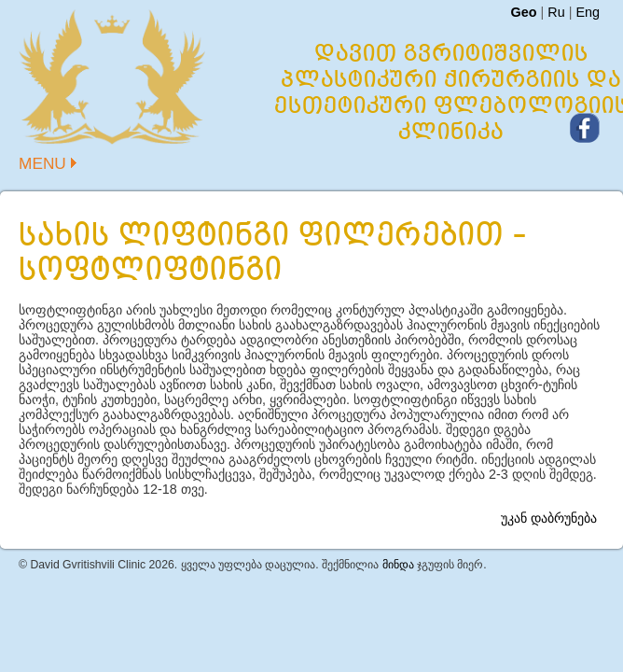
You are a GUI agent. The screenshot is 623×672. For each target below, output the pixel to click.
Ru (556, 12)
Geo (523, 12)
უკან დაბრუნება (549, 518)
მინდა (398, 565)
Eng (588, 12)
